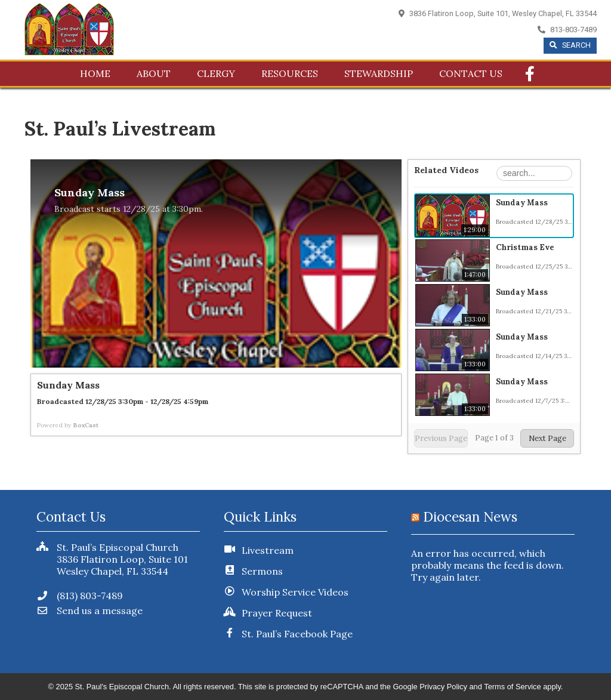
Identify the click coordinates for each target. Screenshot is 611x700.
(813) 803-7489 (80, 596)
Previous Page (441, 438)
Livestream (268, 550)
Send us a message (90, 610)
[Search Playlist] (534, 173)
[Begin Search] (570, 46)
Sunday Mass (522, 203)
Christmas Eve (525, 247)
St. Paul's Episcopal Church (122, 687)
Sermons (262, 571)
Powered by (68, 425)
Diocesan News (470, 516)
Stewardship (379, 73)
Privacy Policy (443, 687)
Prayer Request (277, 613)
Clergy (216, 73)
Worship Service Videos (295, 592)
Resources (290, 73)
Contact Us (471, 73)
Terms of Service (512, 687)
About (154, 73)
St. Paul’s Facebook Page (297, 634)
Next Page (547, 438)
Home (95, 73)
